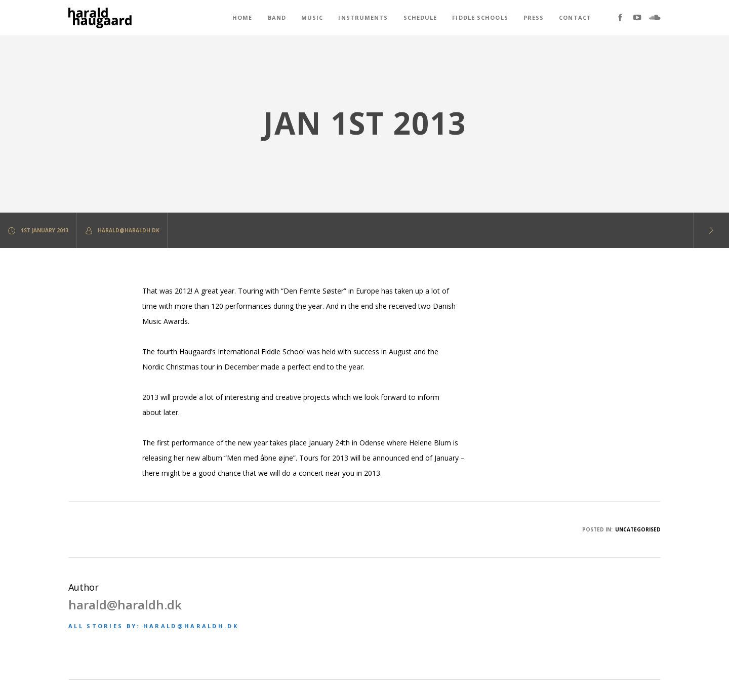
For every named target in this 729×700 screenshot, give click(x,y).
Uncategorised (638, 529)
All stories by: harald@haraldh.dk (153, 626)
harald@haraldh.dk (122, 231)
